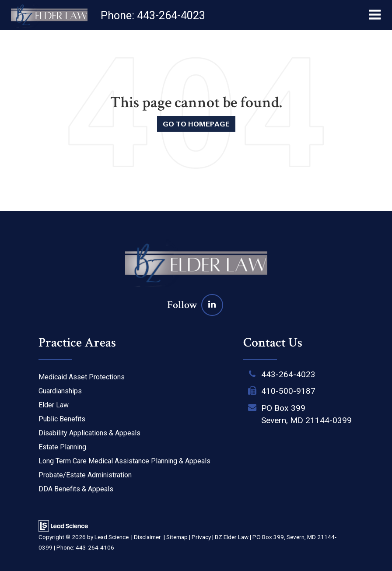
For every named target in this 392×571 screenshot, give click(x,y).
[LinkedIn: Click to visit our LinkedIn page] (212, 305)
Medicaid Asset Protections (82, 377)
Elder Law (54, 405)
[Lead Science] (63, 525)
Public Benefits (62, 419)
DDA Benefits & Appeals (76, 489)
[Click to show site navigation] (375, 15)
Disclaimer (147, 537)
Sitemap (177, 537)
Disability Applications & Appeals (89, 433)
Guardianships (60, 391)
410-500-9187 (288, 391)
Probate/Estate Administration (85, 475)
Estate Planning (62, 447)
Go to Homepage (196, 124)
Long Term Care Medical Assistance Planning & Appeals (124, 461)
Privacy (201, 537)
